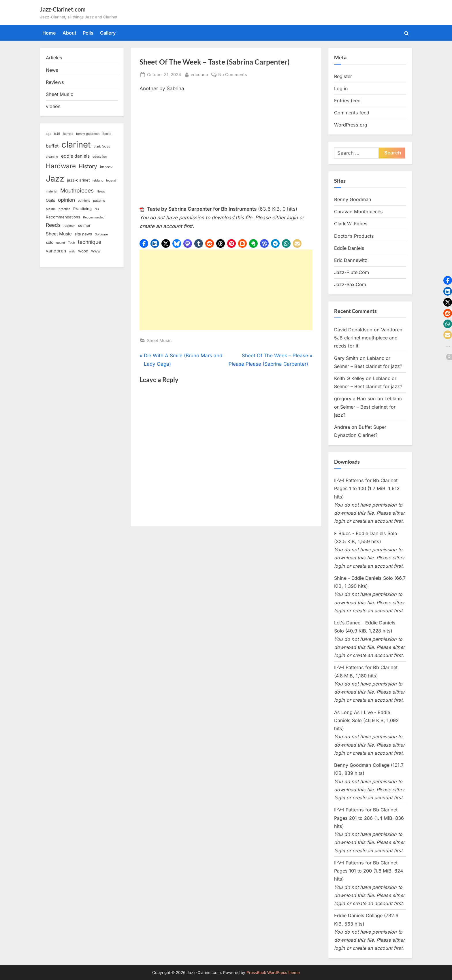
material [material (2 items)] (52, 191)
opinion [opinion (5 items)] (66, 200)
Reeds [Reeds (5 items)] (53, 225)
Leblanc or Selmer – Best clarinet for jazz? (368, 407)
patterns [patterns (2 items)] (99, 201)
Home (49, 33)
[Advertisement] (226, 290)
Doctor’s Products (354, 236)
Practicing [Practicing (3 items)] (82, 209)
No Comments (233, 74)
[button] (144, 243)
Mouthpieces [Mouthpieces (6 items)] (77, 191)
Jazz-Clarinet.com (63, 9)
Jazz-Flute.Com (352, 272)
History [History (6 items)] (88, 166)
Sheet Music (159, 340)
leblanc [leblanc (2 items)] (98, 181)
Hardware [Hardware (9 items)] (61, 166)
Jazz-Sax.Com (350, 284)
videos (53, 106)
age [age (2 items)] (49, 134)
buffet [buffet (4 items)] (52, 146)
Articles (54, 58)
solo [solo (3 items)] (50, 242)
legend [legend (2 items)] (111, 181)
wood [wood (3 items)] (83, 251)
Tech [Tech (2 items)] (71, 243)
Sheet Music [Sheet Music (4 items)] (59, 234)
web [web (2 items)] (72, 251)
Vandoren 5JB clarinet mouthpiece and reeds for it (368, 338)
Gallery (108, 33)
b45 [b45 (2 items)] (57, 134)
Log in (341, 88)
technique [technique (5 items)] (90, 242)
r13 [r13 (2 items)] (97, 209)
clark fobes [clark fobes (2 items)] (102, 147)
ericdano (199, 74)
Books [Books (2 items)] (107, 134)
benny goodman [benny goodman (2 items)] (88, 134)
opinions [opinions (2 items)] (84, 201)
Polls (88, 33)
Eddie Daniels (349, 248)
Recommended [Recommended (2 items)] (94, 217)
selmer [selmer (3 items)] (84, 225)
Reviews (55, 82)
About (69, 33)
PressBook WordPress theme (273, 973)
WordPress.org (351, 125)
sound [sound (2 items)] (61, 243)
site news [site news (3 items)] (83, 234)
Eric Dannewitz (351, 260)
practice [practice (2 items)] (64, 209)
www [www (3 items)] (96, 251)
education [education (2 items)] (100, 157)
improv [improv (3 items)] (106, 167)
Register (343, 76)
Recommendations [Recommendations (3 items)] (63, 217)
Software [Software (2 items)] (101, 234)
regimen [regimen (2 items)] (69, 226)
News (52, 70)
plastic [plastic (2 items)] (51, 209)
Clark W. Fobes (351, 224)
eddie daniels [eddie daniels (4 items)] (75, 156)
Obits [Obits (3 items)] (50, 200)
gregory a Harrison (355, 399)
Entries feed (347, 101)
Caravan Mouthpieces (358, 212)
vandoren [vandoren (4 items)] (56, 251)
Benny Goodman (353, 199)
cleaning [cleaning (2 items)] (52, 157)
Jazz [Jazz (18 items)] (55, 179)
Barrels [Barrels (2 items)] (68, 134)
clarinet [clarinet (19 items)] (76, 145)
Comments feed (352, 113)
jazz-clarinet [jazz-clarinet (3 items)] (78, 180)
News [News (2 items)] (101, 191)
